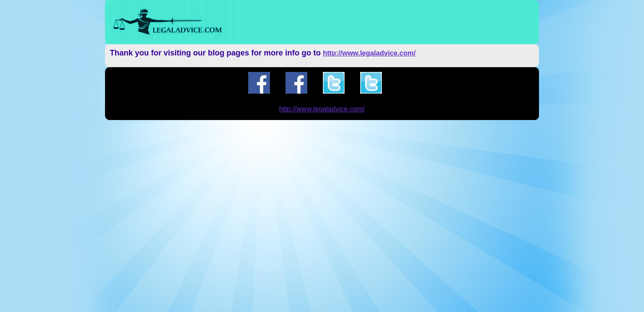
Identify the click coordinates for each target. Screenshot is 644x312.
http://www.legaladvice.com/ (369, 53)
